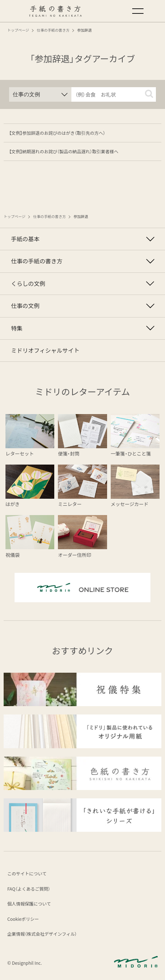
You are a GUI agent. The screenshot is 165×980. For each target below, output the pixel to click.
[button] (149, 94)
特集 (17, 328)
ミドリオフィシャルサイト (45, 350)
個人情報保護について (29, 904)
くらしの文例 (28, 284)
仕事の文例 (25, 306)
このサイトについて (27, 873)
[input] (114, 94)
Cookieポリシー (23, 919)
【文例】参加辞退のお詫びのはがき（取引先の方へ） (57, 133)
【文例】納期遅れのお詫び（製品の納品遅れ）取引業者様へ (64, 151)
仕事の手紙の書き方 (37, 261)
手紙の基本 (25, 239)
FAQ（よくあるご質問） (29, 889)
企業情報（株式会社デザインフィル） (42, 934)
